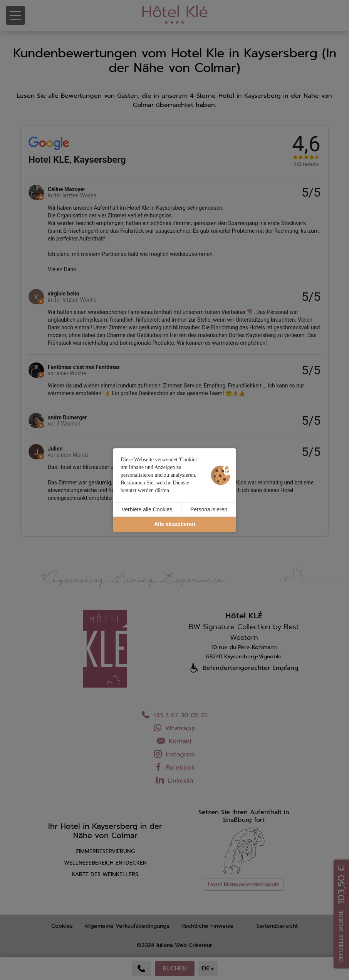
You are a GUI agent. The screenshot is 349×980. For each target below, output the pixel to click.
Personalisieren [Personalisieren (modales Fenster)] (209, 509)
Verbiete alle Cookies (147, 509)
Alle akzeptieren (175, 524)
